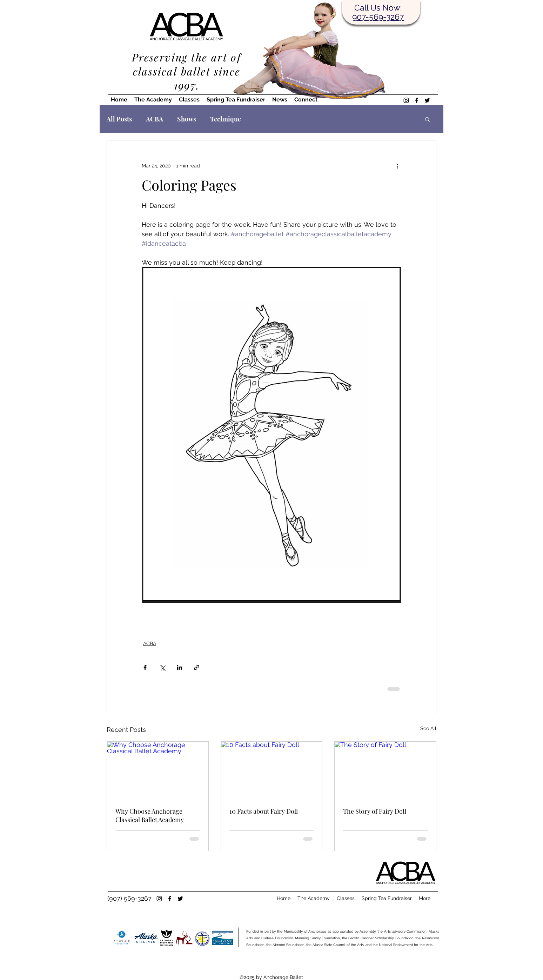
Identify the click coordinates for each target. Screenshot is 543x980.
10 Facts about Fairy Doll (264, 811)
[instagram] (406, 100)
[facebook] (417, 100)
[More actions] (397, 166)
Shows (187, 119)
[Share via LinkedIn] (179, 667)
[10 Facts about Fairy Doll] (272, 770)
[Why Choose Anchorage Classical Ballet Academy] (158, 770)
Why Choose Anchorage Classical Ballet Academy (150, 815)
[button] (427, 119)
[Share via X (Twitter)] (162, 667)
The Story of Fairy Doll (375, 811)
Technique (226, 119)
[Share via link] (197, 667)
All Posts (119, 119)
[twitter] (427, 100)
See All (428, 728)
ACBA (155, 119)
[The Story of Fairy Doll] (385, 770)
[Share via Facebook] (145, 667)
